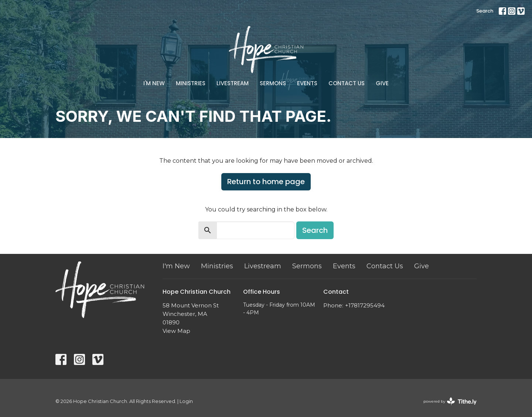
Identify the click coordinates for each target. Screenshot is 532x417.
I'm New (154, 83)
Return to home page (266, 182)
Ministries (191, 83)
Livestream (233, 83)
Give (382, 83)
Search (485, 11)
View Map (176, 331)
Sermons (273, 83)
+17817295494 (365, 305)
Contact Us (347, 83)
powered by (450, 401)
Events (307, 83)
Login (186, 401)
